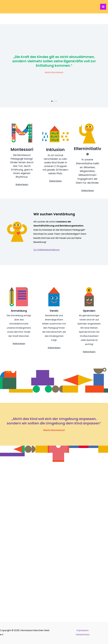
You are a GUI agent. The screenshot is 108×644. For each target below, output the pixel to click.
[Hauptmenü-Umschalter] (103, 7)
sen (60, 181)
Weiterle (54, 181)
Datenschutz (83, 635)
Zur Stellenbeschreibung (46, 250)
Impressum (83, 630)
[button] (52, 101)
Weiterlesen (22, 184)
